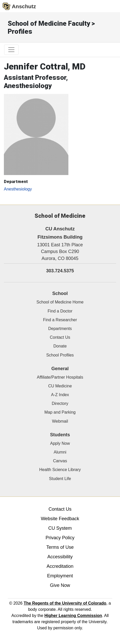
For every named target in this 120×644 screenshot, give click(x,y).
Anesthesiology (18, 189)
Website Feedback (60, 519)
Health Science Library (60, 470)
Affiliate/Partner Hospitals (60, 377)
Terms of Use (60, 547)
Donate (60, 346)
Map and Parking (60, 412)
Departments (60, 329)
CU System (60, 528)
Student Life (60, 479)
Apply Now (60, 443)
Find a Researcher (60, 320)
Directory (60, 403)
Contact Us (60, 337)
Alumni (60, 452)
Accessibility (60, 557)
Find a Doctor (60, 311)
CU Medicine (60, 386)
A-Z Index (60, 395)
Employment (60, 576)
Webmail (60, 421)
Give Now (60, 585)
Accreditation (60, 566)
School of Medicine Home (60, 302)
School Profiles (60, 355)
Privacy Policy (60, 538)
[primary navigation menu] (11, 50)
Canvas (60, 461)
